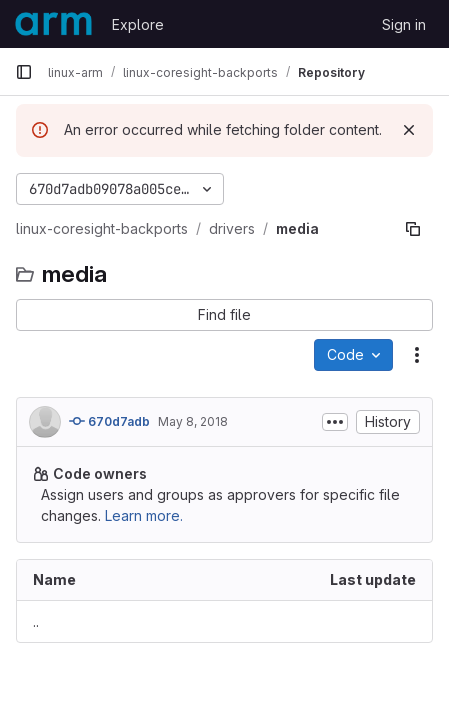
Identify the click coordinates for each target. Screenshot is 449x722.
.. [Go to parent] (36, 621)
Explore (138, 24)
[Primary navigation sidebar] (24, 72)
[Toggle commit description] (335, 422)
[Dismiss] (409, 130)
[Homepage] (53, 24)
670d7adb (109, 421)
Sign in (404, 24)
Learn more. (144, 515)
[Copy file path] (413, 229)
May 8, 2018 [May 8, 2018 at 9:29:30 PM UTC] (193, 421)
